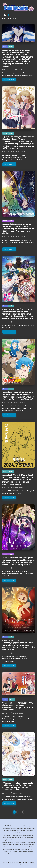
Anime (5, 46)
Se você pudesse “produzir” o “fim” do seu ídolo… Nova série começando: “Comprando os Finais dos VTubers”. (18, 706)
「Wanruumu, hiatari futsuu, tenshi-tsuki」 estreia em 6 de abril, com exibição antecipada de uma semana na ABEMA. (18, 786)
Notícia (11, 46)
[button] (23, 812)
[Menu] (5, 15)
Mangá (5, 699)
